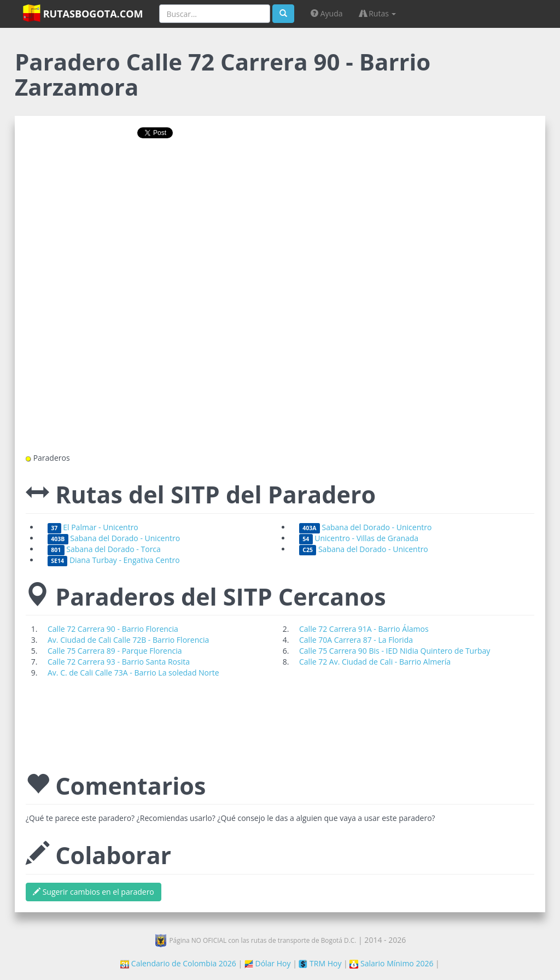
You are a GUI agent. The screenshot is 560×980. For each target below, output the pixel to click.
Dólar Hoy (268, 963)
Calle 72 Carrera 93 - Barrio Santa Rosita (119, 662)
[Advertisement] (280, 182)
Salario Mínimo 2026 (391, 963)
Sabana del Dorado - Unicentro (365, 527)
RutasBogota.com (83, 13)
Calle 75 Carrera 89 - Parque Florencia (115, 651)
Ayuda (326, 13)
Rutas (378, 13)
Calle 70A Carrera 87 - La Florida (356, 640)
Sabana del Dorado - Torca (104, 549)
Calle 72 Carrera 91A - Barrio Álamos (364, 629)
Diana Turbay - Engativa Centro (114, 560)
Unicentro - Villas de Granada (359, 538)
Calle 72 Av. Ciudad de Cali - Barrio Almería (375, 662)
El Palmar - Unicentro (93, 527)
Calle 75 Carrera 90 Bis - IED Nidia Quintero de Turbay (395, 651)
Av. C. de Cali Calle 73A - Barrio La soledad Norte (133, 673)
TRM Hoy (320, 963)
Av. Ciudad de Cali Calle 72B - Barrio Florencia (128, 640)
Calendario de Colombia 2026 (178, 963)
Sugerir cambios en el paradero (94, 892)
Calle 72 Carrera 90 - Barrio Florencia (113, 629)
